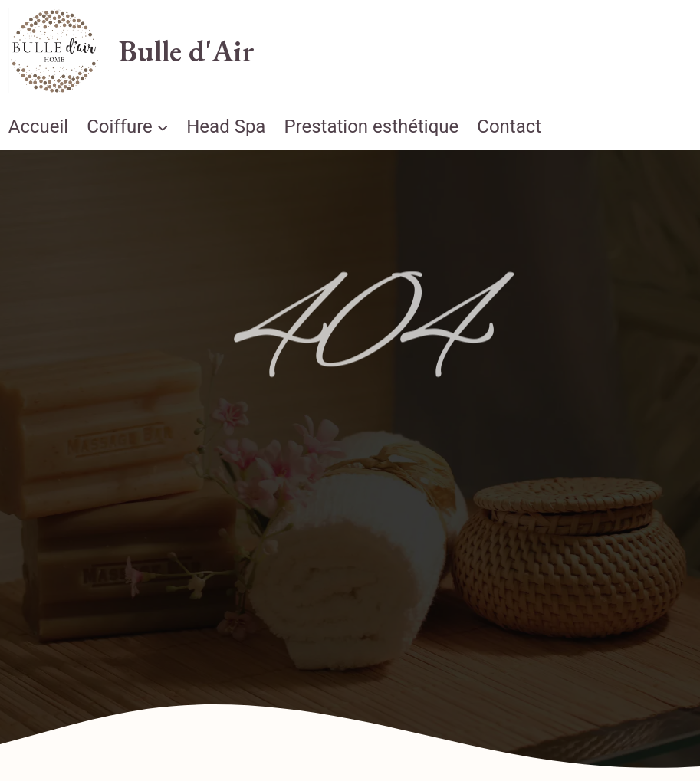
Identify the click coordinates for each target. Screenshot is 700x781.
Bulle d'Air (187, 51)
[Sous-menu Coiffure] (163, 126)
